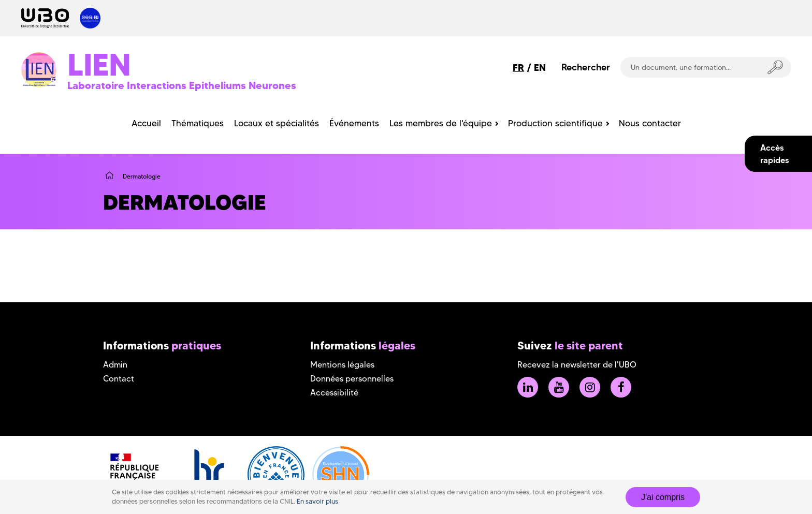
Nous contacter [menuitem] (650, 123)
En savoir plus (317, 501)
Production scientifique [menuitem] (555, 123)
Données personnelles (352, 379)
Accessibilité (334, 393)
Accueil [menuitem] (146, 123)
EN (540, 68)
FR (518, 68)
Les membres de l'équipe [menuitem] (441, 123)
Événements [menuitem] (354, 123)
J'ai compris (663, 497)
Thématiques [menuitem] (198, 123)
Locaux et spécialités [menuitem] (277, 123)
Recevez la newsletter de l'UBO (577, 365)
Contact (119, 379)
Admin (115, 365)
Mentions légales (342, 365)
